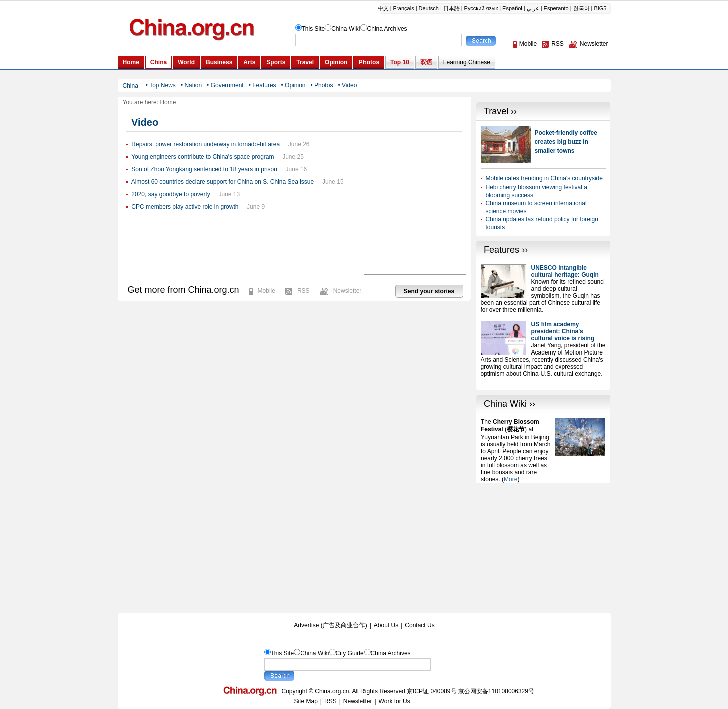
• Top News (161, 85)
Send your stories (429, 291)
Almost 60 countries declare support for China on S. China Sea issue (223, 182)
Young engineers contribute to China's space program (203, 157)
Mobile (267, 291)
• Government (225, 85)
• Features (263, 85)
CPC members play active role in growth (185, 207)
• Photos (322, 85)
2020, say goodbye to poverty (170, 194)
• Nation (191, 85)
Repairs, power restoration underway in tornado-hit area (206, 144)
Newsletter (348, 291)
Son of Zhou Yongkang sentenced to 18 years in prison (204, 169)
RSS (304, 291)
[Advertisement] (543, 545)
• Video (347, 85)
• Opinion (294, 85)
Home (168, 102)
